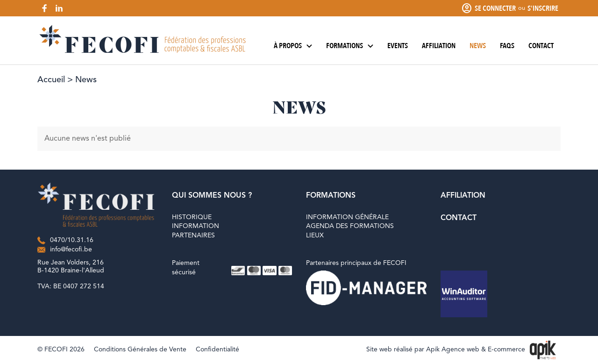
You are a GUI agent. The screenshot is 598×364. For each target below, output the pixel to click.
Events (398, 46)
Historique (192, 217)
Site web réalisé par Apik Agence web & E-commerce (446, 350)
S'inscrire (543, 8)
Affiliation (439, 46)
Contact (541, 46)
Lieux (315, 236)
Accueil (51, 80)
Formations (350, 46)
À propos (293, 46)
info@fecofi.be (71, 250)
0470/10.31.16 (72, 240)
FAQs (507, 46)
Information (196, 226)
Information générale (347, 217)
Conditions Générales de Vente (140, 350)
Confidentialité (217, 350)
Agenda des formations (350, 226)
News (478, 46)
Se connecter (495, 8)
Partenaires (193, 236)
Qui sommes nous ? (212, 196)
